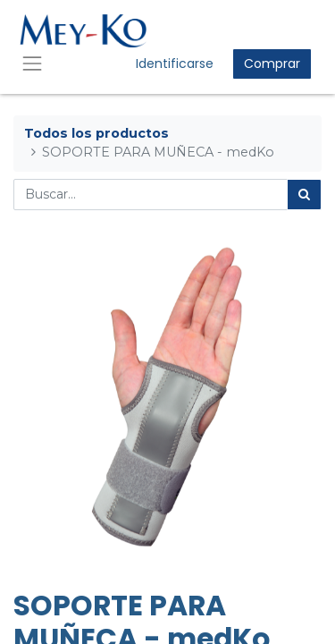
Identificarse (175, 64)
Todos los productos (96, 133)
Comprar (272, 64)
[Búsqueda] (304, 195)
